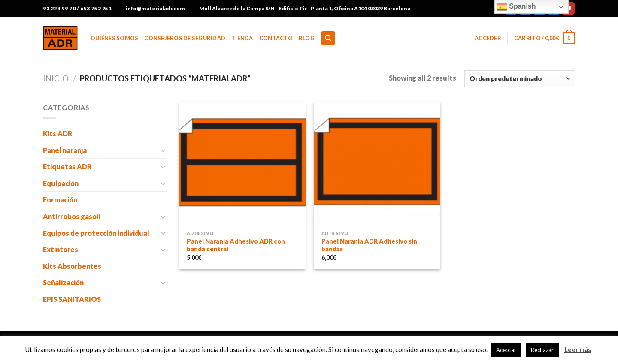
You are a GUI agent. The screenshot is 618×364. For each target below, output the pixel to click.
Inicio (56, 78)
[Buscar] (328, 38)
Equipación (61, 183)
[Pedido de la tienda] (520, 79)
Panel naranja (65, 150)
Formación (60, 200)
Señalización (63, 282)
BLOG (307, 38)
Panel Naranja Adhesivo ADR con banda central (236, 245)
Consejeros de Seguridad (185, 38)
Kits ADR (58, 134)
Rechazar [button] (542, 350)
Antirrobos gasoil (72, 216)
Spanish (517, 7)
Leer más (578, 349)
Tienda (242, 38)
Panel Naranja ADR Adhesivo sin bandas (369, 245)
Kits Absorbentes (72, 266)
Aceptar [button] (506, 350)
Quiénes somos (114, 38)
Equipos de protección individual (96, 233)
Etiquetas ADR (67, 167)
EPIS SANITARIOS (72, 299)
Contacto (276, 38)
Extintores (61, 249)
